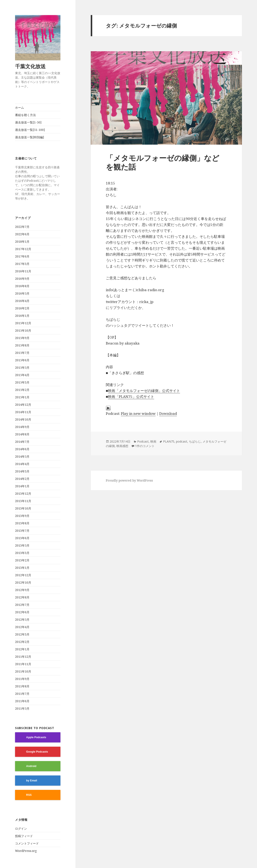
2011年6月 (22, 701)
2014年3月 (22, 471)
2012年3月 (22, 634)
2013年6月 (22, 538)
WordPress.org (26, 851)
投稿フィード (24, 836)
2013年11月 (23, 501)
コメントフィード (27, 843)
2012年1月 (22, 649)
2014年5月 (22, 456)
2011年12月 (23, 657)
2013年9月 (22, 516)
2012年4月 (22, 627)
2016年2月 (22, 308)
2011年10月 (23, 671)
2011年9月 (22, 679)
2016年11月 (23, 271)
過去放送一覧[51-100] (30, 130)
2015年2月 (22, 390)
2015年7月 (22, 353)
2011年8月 (22, 686)
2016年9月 (22, 279)
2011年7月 (22, 694)
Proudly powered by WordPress (129, 480)
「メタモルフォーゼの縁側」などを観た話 (163, 162)
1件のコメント (145, 446)
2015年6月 (22, 360)
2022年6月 (22, 234)
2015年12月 (23, 323)
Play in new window (138, 413)
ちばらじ (195, 441)
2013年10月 (23, 508)
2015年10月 (23, 330)
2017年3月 (22, 264)
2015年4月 (22, 375)
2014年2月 (22, 479)
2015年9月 (22, 338)
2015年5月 (22, 368)
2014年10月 (23, 419)
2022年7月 (22, 227)
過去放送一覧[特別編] (30, 137)
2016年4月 (22, 301)
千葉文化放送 (33, 66)
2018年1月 (22, 242)
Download (168, 413)
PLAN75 (169, 441)
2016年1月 (22, 316)
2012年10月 (23, 582)
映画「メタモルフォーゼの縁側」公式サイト (144, 391)
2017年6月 (22, 256)
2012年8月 (22, 597)
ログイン (21, 829)
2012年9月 (22, 590)
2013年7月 (22, 531)
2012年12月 (23, 575)
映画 (153, 441)
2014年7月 (22, 442)
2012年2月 (22, 642)
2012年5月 (22, 620)
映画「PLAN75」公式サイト (131, 397)
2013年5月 (22, 545)
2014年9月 (22, 427)
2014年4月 (22, 464)
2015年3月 (22, 382)
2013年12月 (23, 494)
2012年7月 (22, 605)
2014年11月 (23, 412)
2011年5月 (22, 708)
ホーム (20, 107)
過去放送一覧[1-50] (28, 122)
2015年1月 (22, 397)
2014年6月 (22, 449)
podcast (182, 441)
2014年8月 (22, 434)
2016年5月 (22, 293)
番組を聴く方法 (25, 115)
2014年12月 (23, 405)
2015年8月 (22, 345)
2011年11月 (23, 664)
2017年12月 (23, 249)
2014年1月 (22, 486)
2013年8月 (22, 523)
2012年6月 (22, 612)
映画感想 (122, 446)
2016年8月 (22, 286)
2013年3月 (22, 553)
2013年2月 (22, 560)
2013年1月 (22, 568)
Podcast (143, 441)
